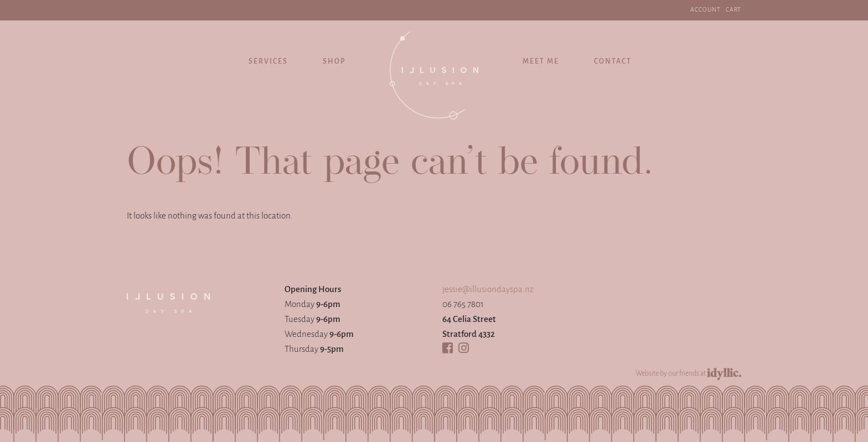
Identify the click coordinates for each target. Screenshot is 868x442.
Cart (733, 10)
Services (268, 62)
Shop (334, 62)
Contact (613, 62)
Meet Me (541, 62)
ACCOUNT (706, 10)
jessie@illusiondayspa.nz (488, 290)
